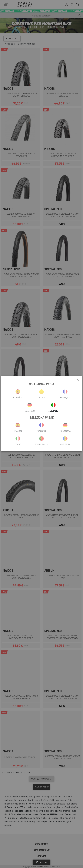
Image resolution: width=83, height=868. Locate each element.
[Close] (78, 380)
